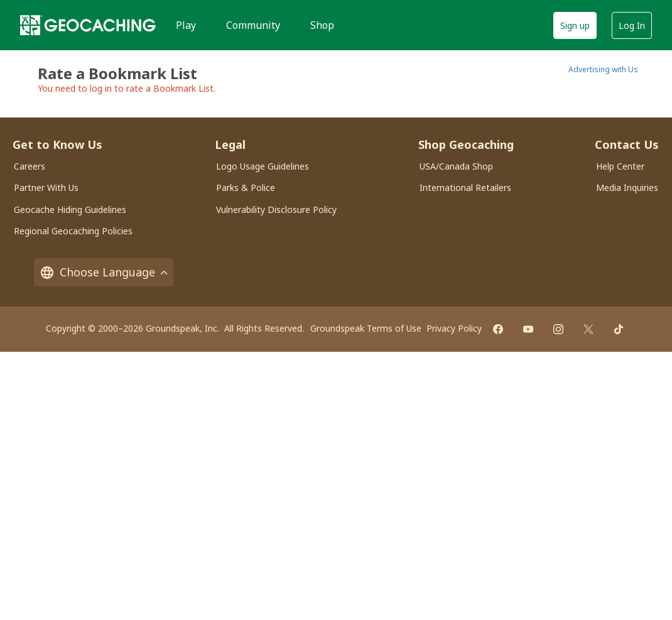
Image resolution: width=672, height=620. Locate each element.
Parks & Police (246, 188)
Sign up (575, 25)
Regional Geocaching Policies (73, 231)
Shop (322, 25)
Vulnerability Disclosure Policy (276, 209)
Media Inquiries (627, 188)
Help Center (620, 166)
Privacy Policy (454, 328)
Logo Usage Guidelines (263, 166)
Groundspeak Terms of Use (366, 328)
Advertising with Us (603, 69)
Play (186, 25)
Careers (30, 166)
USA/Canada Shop (456, 166)
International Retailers (465, 188)
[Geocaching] (88, 25)
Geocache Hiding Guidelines (70, 209)
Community (253, 25)
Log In (632, 25)
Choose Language (104, 272)
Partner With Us (46, 188)
